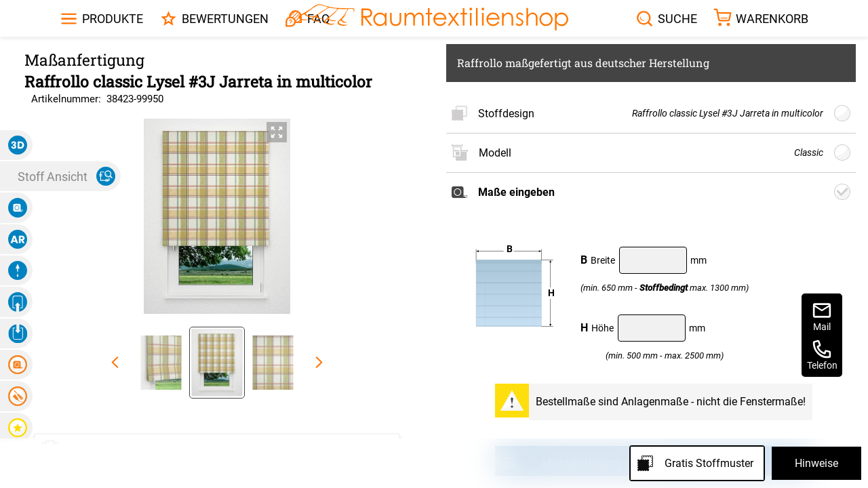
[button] (17, 145)
